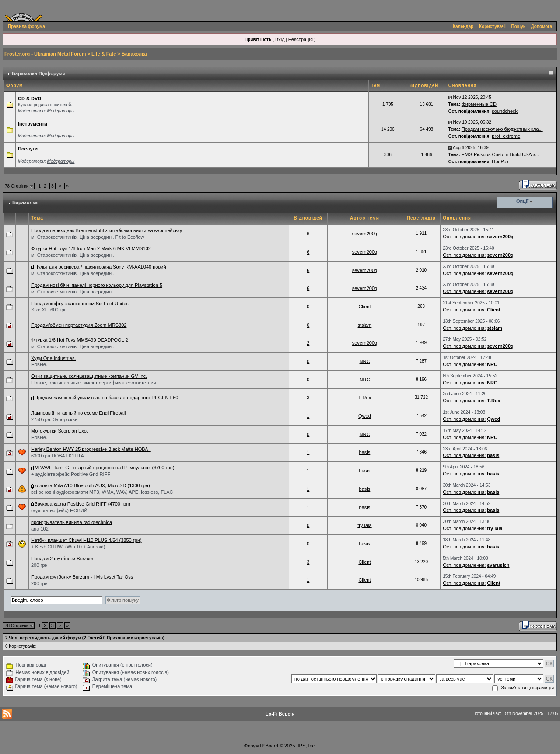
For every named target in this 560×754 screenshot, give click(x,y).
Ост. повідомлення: (464, 237)
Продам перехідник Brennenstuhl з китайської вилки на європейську (107, 230)
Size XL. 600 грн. (50, 310)
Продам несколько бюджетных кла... (502, 129)
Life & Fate (104, 54)
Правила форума (26, 26)
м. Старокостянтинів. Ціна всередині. (72, 255)
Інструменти (33, 124)
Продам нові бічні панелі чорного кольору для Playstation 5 (97, 285)
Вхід (280, 39)
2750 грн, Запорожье (54, 419)
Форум (251, 746)
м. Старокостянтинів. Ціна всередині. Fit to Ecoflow (88, 237)
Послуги (28, 149)
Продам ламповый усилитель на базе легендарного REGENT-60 (106, 398)
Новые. (39, 364)
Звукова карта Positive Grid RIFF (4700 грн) (82, 504)
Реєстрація (301, 39)
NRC (365, 361)
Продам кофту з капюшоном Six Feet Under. (80, 304)
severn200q (365, 234)
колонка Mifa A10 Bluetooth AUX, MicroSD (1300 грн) (92, 485)
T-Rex (365, 398)
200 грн (39, 565)
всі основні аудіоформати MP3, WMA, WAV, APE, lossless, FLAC (102, 492)
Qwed (365, 416)
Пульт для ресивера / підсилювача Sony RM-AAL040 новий (100, 267)
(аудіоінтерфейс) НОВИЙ (59, 510)
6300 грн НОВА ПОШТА (58, 456)
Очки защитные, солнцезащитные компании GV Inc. (89, 376)
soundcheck (505, 111)
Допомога (542, 26)
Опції (522, 201)
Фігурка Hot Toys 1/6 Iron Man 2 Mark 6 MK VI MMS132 (91, 248)
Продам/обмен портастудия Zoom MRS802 (79, 325)
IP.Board (269, 746)
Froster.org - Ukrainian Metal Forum (45, 54)
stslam (365, 325)
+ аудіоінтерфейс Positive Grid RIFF (71, 474)
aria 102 (40, 529)
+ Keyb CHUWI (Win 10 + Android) (68, 547)
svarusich (498, 565)
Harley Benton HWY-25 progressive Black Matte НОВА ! (91, 449)
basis (365, 452)
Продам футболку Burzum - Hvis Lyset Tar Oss (82, 577)
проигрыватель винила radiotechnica (72, 522)
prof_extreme (506, 136)
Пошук (518, 26)
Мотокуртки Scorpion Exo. (59, 431)
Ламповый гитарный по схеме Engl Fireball (78, 413)
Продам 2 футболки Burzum (62, 559)
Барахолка (134, 54)
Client (364, 307)
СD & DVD (30, 98)
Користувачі (492, 26)
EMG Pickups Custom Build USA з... (500, 154)
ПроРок (500, 161)
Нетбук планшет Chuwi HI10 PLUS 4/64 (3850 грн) (86, 540)
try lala (364, 525)
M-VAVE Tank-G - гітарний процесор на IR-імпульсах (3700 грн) (105, 468)
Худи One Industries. (53, 358)
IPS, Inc (306, 746)
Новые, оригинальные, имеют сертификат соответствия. (94, 383)
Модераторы (61, 111)
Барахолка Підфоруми (38, 73)
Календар (463, 26)
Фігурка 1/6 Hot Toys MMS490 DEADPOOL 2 (80, 340)
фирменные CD (479, 104)
